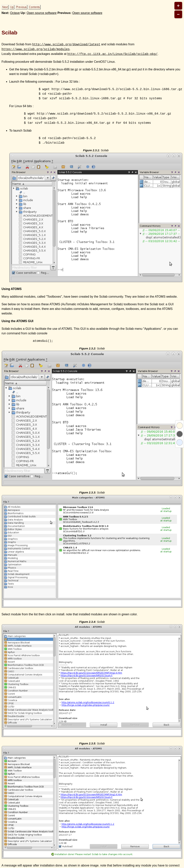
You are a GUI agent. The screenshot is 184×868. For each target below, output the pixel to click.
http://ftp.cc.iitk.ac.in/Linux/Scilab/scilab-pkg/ (112, 54)
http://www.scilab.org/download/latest (66, 44)
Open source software (42, 13)
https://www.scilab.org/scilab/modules (36, 49)
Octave (15, 13)
